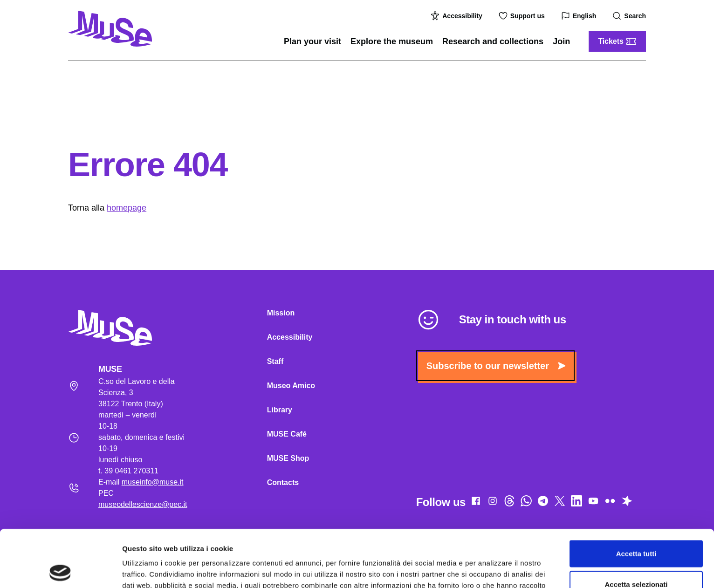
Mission (281, 313)
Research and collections (493, 41)
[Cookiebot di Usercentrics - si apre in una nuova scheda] (60, 570)
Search (630, 16)
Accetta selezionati (636, 527)
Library (280, 410)
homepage (127, 208)
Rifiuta (636, 557)
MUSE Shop (288, 458)
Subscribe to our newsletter (496, 366)
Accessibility (458, 16)
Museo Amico (291, 386)
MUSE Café (287, 434)
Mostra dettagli (490, 570)
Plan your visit (312, 41)
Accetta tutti (636, 496)
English (580, 16)
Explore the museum (392, 41)
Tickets (617, 41)
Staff (275, 361)
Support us (523, 16)
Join (561, 41)
